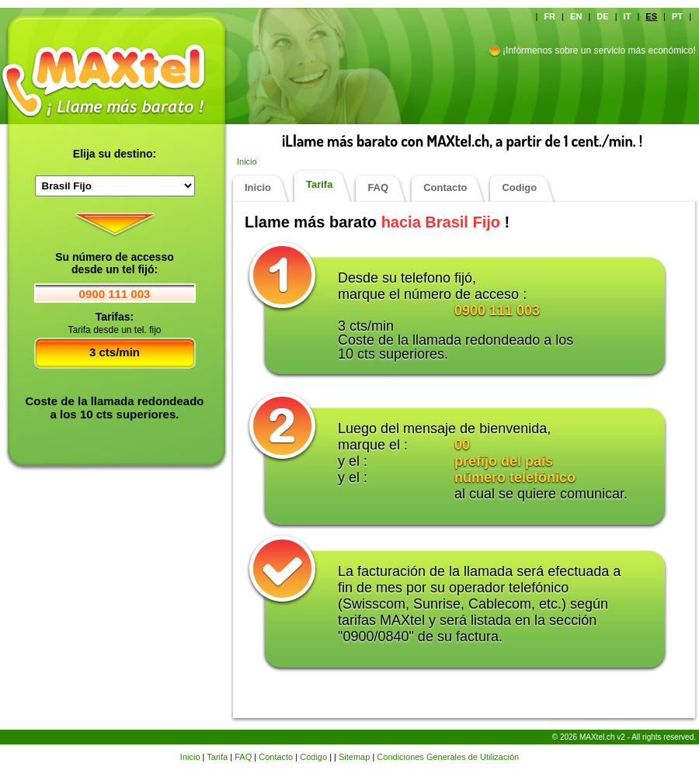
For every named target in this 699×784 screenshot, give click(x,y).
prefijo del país (504, 461)
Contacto (445, 187)
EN (576, 16)
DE (602, 16)
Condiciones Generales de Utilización (448, 757)
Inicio (247, 161)
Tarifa (319, 184)
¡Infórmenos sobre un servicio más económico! (599, 50)
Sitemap (354, 757)
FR (549, 16)
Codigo (519, 187)
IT (628, 16)
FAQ (378, 187)
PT (677, 16)
